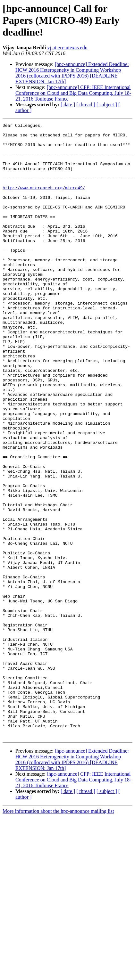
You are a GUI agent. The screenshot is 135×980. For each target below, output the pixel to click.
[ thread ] (86, 105)
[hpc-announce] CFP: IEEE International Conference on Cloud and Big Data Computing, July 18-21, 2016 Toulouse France (73, 93)
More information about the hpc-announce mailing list (58, 934)
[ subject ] (107, 105)
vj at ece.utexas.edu (67, 48)
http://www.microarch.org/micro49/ (44, 201)
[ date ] (68, 105)
